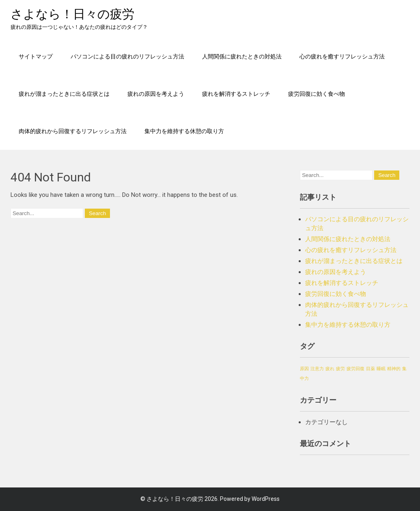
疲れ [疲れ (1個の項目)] (330, 369)
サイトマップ (36, 56)
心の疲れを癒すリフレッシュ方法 (342, 56)
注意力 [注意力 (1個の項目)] (317, 369)
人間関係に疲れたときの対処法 (242, 56)
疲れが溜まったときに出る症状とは (64, 94)
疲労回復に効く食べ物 (317, 94)
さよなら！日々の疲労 (72, 14)
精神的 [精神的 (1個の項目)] (394, 369)
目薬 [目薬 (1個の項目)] (370, 369)
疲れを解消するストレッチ (236, 94)
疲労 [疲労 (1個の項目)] (340, 369)
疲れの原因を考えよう (156, 94)
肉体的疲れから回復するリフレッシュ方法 (73, 131)
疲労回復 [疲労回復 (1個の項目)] (355, 369)
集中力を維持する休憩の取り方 (184, 131)
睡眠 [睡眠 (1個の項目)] (381, 369)
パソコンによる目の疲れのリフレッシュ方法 (127, 56)
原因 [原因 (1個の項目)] (304, 369)
